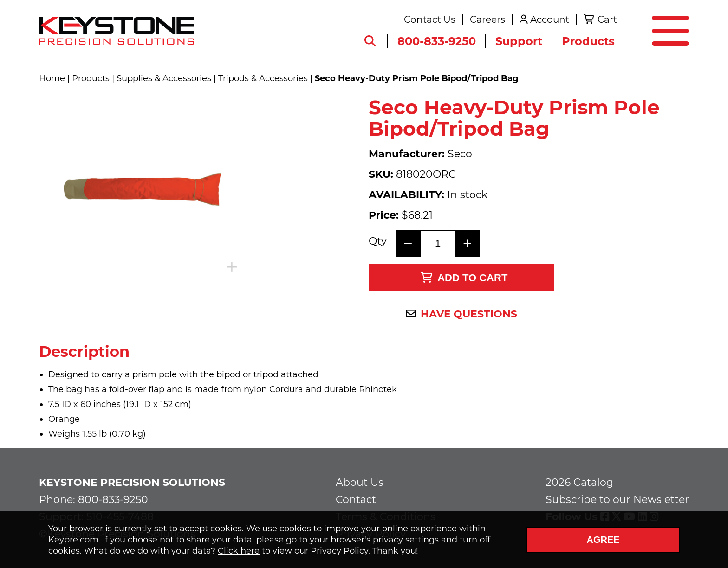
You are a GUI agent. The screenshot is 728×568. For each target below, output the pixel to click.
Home (52, 78)
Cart (607, 19)
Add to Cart (464, 278)
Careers (487, 19)
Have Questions (469, 314)
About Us (360, 482)
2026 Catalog (579, 482)
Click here (239, 551)
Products (588, 41)
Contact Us (430, 19)
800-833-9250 (437, 41)
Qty (378, 241)
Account (550, 19)
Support (519, 41)
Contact (356, 500)
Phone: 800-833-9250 (94, 500)
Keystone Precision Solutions (132, 482)
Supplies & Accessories (164, 78)
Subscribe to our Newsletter (617, 500)
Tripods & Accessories (263, 78)
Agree (603, 540)
